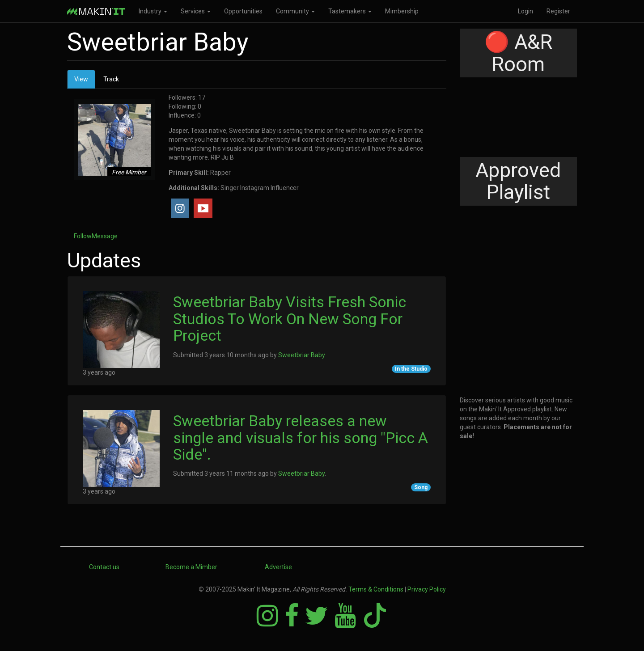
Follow (83, 236)
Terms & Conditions (376, 589)
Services (196, 11)
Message (105, 236)
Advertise (278, 567)
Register (558, 11)
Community (295, 11)
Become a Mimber (191, 567)
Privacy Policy (427, 589)
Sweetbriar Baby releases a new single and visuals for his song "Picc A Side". (301, 438)
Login (525, 11)
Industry (153, 11)
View (85, 82)
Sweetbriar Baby (301, 355)
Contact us (104, 567)
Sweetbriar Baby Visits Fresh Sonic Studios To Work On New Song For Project (290, 319)
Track (111, 79)
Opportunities (243, 11)
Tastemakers (350, 11)
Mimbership (402, 11)
